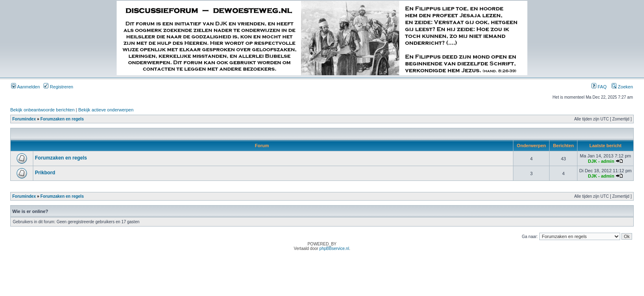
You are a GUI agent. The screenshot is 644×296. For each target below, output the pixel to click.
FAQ (599, 87)
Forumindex (24, 119)
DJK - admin (601, 161)
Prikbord (45, 173)
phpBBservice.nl (334, 249)
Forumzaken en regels (62, 119)
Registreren (58, 87)
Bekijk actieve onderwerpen (106, 110)
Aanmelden (25, 87)
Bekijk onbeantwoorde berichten (43, 110)
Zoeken (622, 87)
